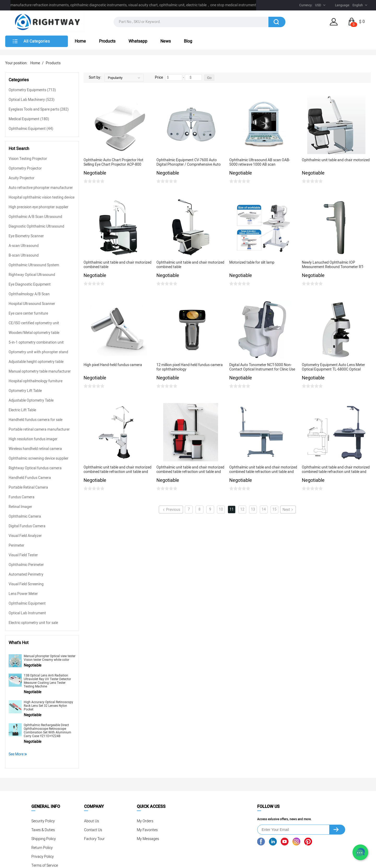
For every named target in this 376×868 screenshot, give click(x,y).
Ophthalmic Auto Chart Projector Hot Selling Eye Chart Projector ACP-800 (113, 162)
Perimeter (16, 545)
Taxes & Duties (43, 830)
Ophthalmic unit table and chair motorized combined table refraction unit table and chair (118, 470)
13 (253, 509)
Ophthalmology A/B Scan (29, 294)
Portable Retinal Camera (28, 487)
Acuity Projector (22, 178)
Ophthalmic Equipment (31, 129)
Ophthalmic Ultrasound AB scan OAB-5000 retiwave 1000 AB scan (260, 162)
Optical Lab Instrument (27, 613)
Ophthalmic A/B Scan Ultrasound (35, 217)
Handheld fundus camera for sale (36, 420)
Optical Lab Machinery (32, 100)
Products (107, 41)
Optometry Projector (25, 168)
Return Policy (42, 848)
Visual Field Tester (23, 555)
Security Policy (43, 821)
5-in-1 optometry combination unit (36, 342)
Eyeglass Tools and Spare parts (39, 109)
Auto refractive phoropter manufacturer (41, 188)
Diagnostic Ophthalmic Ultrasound (36, 226)
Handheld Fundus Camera (30, 478)
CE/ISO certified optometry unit (34, 323)
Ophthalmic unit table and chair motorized (336, 160)
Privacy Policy (43, 857)
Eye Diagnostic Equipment (30, 284)
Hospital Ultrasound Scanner (32, 304)
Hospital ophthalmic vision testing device (42, 197)
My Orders (145, 821)
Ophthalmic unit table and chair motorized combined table (118, 265)
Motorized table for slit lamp (252, 263)
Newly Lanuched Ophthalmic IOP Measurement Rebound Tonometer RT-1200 (333, 265)
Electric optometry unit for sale (33, 623)
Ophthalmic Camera (25, 516)
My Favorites (147, 830)
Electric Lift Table (22, 410)
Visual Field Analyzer (25, 536)
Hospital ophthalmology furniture (36, 381)
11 (232, 509)
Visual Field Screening (26, 584)
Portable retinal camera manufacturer (39, 429)
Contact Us (93, 830)
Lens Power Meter (23, 594)
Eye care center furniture (28, 313)
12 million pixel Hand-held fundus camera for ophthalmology (190, 367)
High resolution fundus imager (33, 439)
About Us (92, 821)
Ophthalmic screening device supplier (39, 458)
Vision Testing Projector (28, 159)
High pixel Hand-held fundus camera (113, 365)
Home (80, 41)
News (166, 41)
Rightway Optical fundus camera (35, 468)
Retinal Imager (20, 507)
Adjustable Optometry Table (31, 400)
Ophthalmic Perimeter (26, 565)
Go (209, 78)
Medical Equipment (29, 119)
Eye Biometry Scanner (26, 236)
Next (288, 510)
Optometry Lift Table (25, 391)
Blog (188, 41)
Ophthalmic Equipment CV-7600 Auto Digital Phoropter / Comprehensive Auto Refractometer (189, 162)
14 (264, 509)
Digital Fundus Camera (27, 526)
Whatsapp (138, 41)
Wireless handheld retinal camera (35, 449)
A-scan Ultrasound (24, 246)
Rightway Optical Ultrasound (32, 275)
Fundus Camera (22, 497)
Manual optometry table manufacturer (40, 371)
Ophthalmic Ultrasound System (34, 265)
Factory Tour (94, 839)
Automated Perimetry (26, 574)
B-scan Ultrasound (24, 255)
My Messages (148, 839)
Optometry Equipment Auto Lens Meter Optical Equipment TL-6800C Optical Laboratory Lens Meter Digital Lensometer (336, 367)
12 (242, 509)
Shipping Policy (44, 839)
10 (221, 509)
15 (274, 509)
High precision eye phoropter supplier (39, 207)
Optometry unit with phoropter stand (38, 352)
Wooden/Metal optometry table (34, 333)
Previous (171, 510)
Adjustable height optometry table (36, 362)
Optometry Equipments (32, 90)
